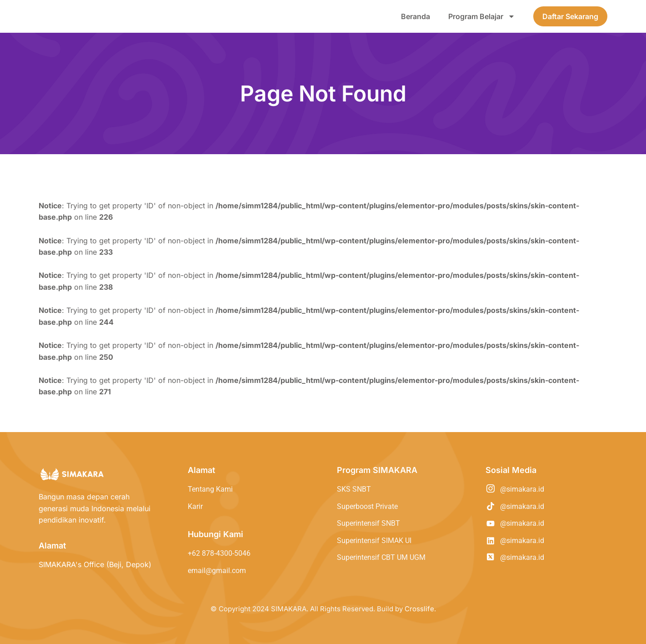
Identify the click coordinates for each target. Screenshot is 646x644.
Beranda (416, 16)
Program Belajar (482, 16)
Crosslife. (420, 609)
